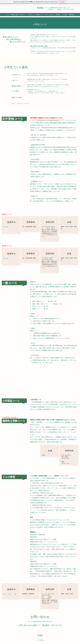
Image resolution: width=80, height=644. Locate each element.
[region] (11, 225)
